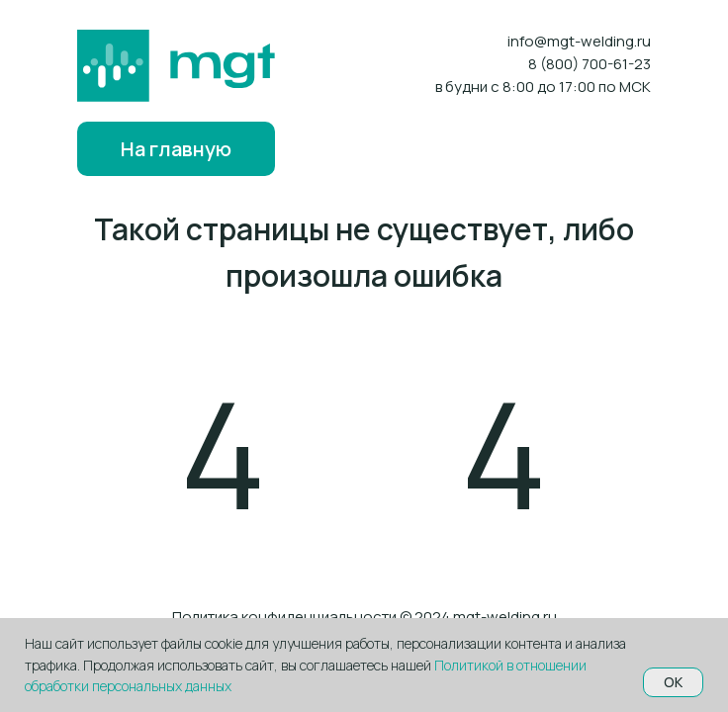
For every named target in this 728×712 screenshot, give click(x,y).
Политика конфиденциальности (284, 617)
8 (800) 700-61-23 (590, 64)
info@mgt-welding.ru (579, 41)
